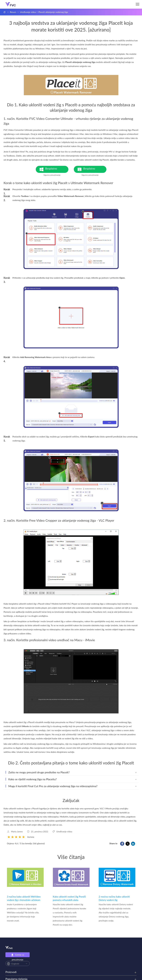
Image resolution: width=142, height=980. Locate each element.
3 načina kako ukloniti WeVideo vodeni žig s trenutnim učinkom (24, 898)
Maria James (17, 831)
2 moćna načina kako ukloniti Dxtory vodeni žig (114, 898)
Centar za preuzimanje (18, 955)
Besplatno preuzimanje (57, 170)
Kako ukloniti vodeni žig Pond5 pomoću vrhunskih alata (69, 898)
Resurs (13, 12)
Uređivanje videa (28, 12)
